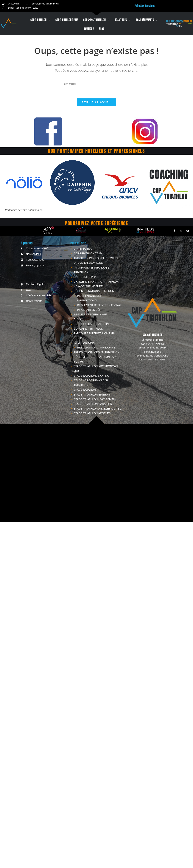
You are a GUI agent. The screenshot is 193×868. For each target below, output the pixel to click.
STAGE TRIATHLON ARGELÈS (92, 414)
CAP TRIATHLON (40, 20)
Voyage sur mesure (88, 287)
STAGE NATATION (85, 390)
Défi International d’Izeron (94, 292)
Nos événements (147, 20)
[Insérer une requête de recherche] (96, 84)
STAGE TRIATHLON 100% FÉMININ (95, 400)
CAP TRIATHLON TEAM (67, 20)
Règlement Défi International (99, 306)
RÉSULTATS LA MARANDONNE (96, 348)
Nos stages (123, 20)
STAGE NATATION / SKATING (91, 376)
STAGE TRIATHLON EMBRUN (92, 395)
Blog (102, 29)
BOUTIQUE (89, 29)
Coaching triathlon (96, 20)
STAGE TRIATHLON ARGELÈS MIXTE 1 (98, 409)
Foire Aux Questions (145, 6)
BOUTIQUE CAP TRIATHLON (91, 324)
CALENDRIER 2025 (85, 277)
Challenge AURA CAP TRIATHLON (96, 282)
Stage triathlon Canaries (93, 404)
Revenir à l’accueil (96, 103)
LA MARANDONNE (85, 343)
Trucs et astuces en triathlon (96, 353)
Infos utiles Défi (89, 310)
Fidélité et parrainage (90, 315)
